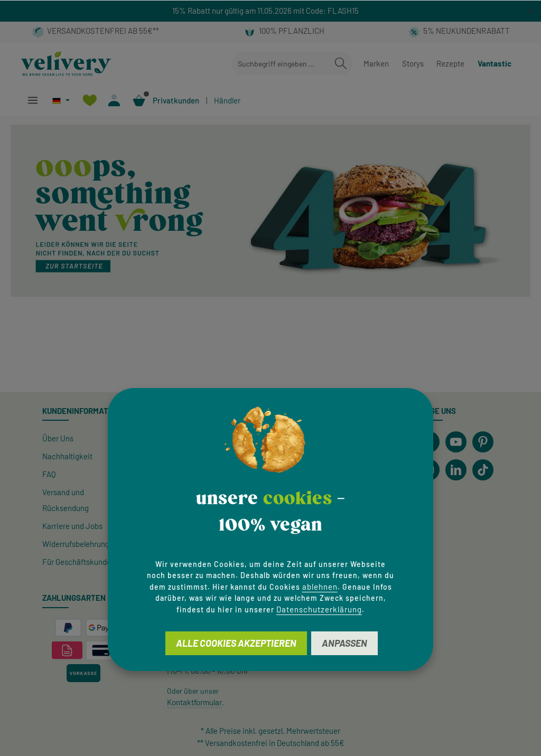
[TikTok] (483, 470)
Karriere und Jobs (72, 526)
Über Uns (58, 438)
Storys (413, 63)
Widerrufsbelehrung (76, 544)
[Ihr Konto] (114, 101)
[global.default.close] (530, 9)
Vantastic (495, 63)
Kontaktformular (194, 702)
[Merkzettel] (90, 101)
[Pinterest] (483, 442)
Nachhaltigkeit (67, 456)
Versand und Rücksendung (66, 500)
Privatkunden (176, 100)
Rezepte (450, 63)
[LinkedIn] (456, 470)
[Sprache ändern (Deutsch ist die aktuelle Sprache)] (61, 101)
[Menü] (32, 101)
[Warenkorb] (139, 101)
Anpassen (344, 643)
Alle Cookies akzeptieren (236, 643)
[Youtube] (456, 442)
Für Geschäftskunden (79, 562)
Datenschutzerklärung (319, 609)
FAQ (49, 474)
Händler (227, 100)
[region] (270, 11)
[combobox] (280, 64)
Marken (376, 63)
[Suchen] (341, 64)
